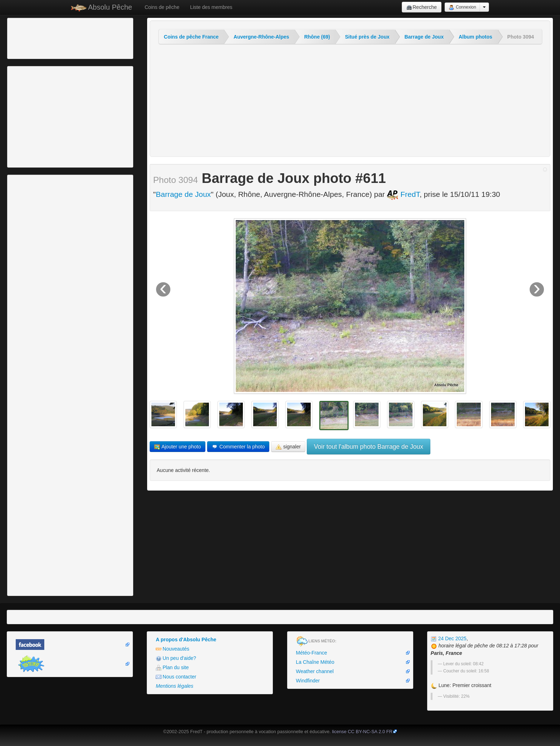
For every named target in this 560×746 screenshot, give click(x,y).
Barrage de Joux (424, 37)
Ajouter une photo (178, 447)
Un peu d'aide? (176, 658)
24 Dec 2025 (449, 638)
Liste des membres (211, 7)
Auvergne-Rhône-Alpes (261, 37)
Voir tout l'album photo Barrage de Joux (369, 447)
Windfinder (308, 681)
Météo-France (312, 653)
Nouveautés (172, 649)
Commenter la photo (238, 447)
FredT (403, 194)
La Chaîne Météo (315, 662)
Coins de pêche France (191, 37)
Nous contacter (176, 677)
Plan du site (172, 668)
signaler (288, 447)
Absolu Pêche (102, 7)
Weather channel (315, 671)
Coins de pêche (162, 7)
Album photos (475, 37)
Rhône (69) (317, 37)
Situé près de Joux (367, 37)
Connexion (462, 8)
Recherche (422, 7)
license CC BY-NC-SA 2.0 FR (362, 732)
